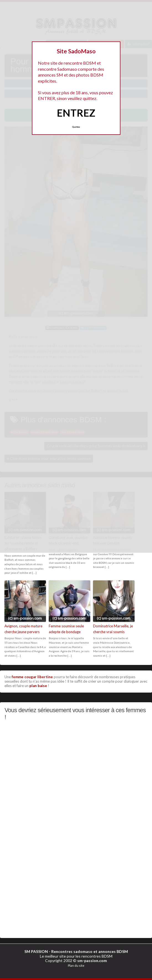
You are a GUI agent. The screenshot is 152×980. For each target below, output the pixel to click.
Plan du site (76, 965)
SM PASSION (36, 951)
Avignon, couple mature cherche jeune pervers (23, 629)
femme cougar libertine (32, 677)
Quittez (76, 127)
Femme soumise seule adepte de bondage (66, 629)
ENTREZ (76, 113)
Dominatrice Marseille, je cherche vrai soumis (113, 629)
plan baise (38, 686)
